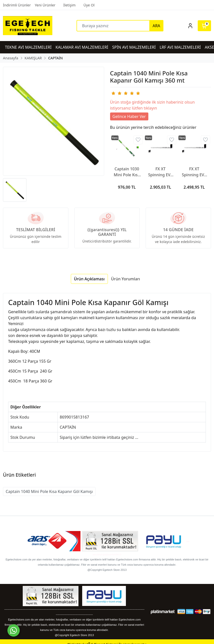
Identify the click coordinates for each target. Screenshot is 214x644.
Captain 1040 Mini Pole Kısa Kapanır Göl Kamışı (49, 491)
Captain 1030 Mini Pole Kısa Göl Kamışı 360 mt (127, 172)
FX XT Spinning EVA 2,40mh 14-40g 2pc (160, 172)
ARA (156, 26)
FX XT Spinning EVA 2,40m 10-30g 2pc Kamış (194, 172)
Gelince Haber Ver (129, 116)
